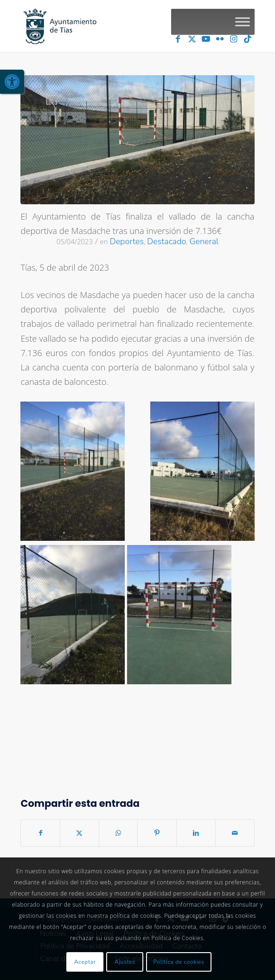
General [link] (204, 241)
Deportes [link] (127, 241)
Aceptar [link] (85, 962)
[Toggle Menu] (243, 22)
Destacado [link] (166, 241)
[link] (12, 82)
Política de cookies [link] (179, 962)
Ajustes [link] (125, 962)
